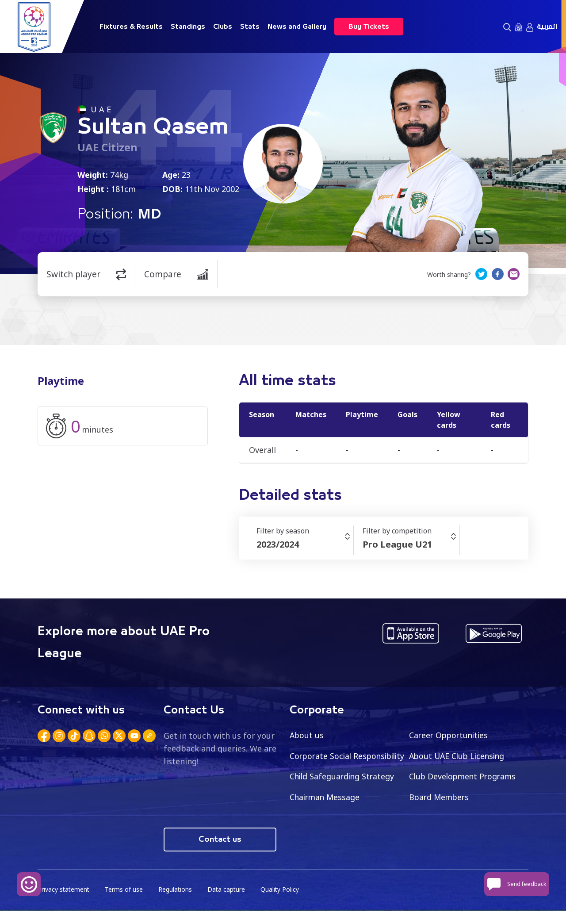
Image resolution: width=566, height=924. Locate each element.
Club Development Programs (345, 797)
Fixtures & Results (131, 27)
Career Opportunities (450, 735)
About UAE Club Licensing (459, 756)
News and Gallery (297, 27)
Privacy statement (64, 902)
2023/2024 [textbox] (278, 544)
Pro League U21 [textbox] (397, 544)
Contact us (220, 852)
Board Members (321, 818)
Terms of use (125, 902)
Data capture (228, 902)
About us (307, 735)
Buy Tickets (369, 27)
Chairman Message (445, 797)
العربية (547, 27)
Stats (250, 27)
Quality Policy (283, 902)
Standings (188, 27)
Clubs (223, 27)
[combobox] (305, 544)
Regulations (177, 902)
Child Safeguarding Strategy (463, 777)
